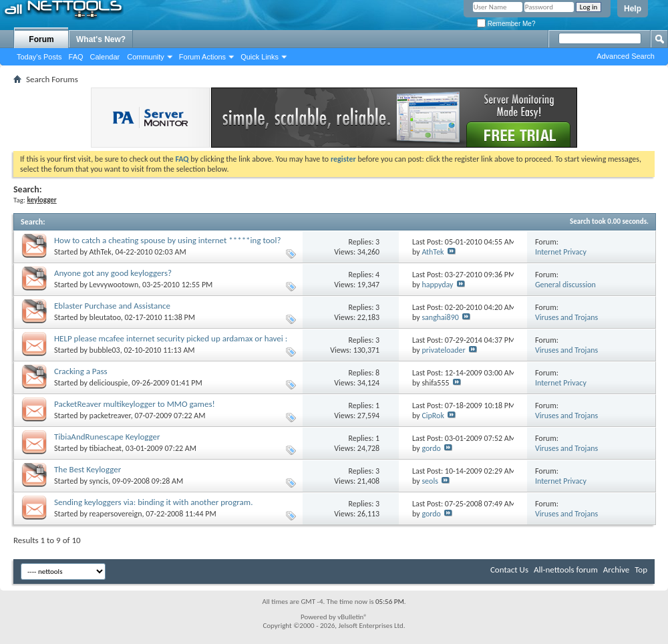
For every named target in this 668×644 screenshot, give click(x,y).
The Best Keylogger (88, 469)
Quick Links (260, 57)
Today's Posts (39, 57)
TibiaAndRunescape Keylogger (107, 437)
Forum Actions (202, 57)
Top (641, 570)
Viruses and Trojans (566, 317)
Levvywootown (114, 285)
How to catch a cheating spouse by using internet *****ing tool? (167, 240)
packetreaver (110, 416)
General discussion (565, 285)
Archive (616, 570)
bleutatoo (105, 317)
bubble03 (105, 350)
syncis (99, 481)
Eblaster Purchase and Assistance (112, 306)
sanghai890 (440, 317)
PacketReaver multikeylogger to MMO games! (135, 404)
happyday (437, 285)
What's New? (101, 39)
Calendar (105, 57)
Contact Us (509, 570)
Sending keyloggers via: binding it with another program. (153, 502)
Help (633, 9)
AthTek (101, 252)
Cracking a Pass (81, 371)
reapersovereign (116, 514)
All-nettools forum (566, 570)
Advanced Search (626, 56)
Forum (41, 39)
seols (430, 481)
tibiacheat (106, 448)
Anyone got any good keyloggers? (113, 273)
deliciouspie (109, 383)
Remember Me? (506, 24)
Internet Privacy (561, 252)
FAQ (76, 57)
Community (146, 57)
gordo (431, 448)
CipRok (433, 416)
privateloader (443, 350)
